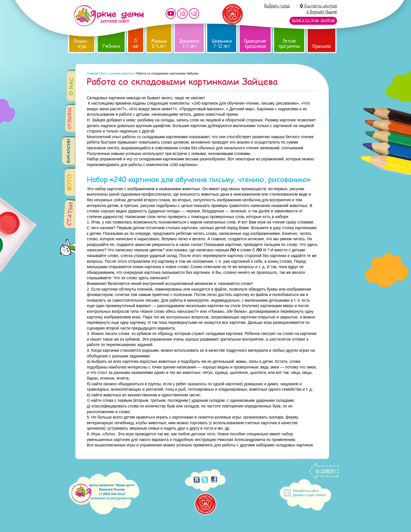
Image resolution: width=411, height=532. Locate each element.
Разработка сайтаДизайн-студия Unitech (309, 493)
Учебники (111, 46)
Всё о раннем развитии (117, 73)
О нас (136, 44)
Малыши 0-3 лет (159, 44)
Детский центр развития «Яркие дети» (109, 16)
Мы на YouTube (171, 14)
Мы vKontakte (194, 14)
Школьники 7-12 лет (222, 44)
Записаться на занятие (313, 21)
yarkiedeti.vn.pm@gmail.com (112, 498)
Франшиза (321, 46)
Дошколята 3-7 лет (189, 44)
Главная (93, 73)
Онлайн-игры (82, 44)
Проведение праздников (255, 44)
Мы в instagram (182, 14)
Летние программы (289, 44)
